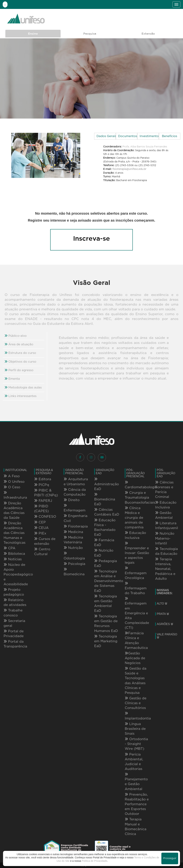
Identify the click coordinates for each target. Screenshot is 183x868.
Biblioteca (14, 554)
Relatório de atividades (15, 602)
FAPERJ (43, 501)
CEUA (41, 528)
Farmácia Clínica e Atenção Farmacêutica (136, 640)
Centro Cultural (42, 552)
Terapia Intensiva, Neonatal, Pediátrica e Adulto (165, 569)
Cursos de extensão (45, 541)
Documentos (128, 136)
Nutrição (73, 548)
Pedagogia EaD (106, 563)
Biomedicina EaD (105, 499)
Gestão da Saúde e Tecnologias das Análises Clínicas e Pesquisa (136, 681)
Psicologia (74, 564)
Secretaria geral (14, 623)
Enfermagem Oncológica (136, 573)
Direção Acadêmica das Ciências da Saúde (14, 510)
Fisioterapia (76, 526)
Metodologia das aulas (23, 387)
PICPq (42, 485)
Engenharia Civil (76, 518)
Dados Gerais (106, 136)
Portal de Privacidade (14, 634)
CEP (40, 522)
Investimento (149, 136)
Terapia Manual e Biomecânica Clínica (136, 827)
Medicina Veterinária (73, 540)
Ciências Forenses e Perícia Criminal (164, 490)
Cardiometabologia (137, 485)
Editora (43, 479)
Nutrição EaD (104, 553)
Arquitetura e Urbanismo (76, 482)
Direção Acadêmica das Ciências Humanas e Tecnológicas (14, 533)
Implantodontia (137, 716)
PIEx (40, 533)
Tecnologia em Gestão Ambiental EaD (106, 604)
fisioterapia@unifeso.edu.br (129, 169)
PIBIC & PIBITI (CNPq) (46, 493)
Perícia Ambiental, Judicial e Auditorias (134, 762)
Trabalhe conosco (13, 613)
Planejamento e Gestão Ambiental (136, 782)
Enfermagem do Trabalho (136, 588)
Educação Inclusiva (135, 535)
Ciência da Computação (75, 492)
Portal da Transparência (15, 644)
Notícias (13, 559)
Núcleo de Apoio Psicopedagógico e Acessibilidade (16, 574)
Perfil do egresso (19, 370)
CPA (9, 548)
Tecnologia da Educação (166, 551)
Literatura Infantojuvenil (167, 526)
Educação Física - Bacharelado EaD (105, 527)
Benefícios (170, 136)
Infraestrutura (15, 495)
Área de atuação (19, 344)
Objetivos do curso (20, 362)
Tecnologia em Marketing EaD (106, 641)
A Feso (12, 476)
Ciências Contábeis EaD (107, 512)
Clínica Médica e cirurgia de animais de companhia (134, 518)
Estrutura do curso (20, 353)
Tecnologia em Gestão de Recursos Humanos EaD (106, 624)
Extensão (148, 34)
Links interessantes (20, 396)
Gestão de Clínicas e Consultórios (136, 703)
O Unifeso (14, 482)
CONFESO (45, 517)
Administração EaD (107, 484)
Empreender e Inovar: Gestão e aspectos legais (137, 553)
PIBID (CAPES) (41, 509)
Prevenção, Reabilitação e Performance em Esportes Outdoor (137, 804)
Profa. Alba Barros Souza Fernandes (145, 147)
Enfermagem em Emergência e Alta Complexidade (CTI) (137, 613)
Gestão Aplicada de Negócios (135, 658)
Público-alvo (16, 336)
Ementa (12, 379)
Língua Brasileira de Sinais (135, 729)
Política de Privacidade (94, 861)
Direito (72, 500)
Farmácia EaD (104, 543)
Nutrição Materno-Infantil (165, 538)
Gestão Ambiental (164, 515)
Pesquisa (90, 34)
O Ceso (12, 487)
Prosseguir (170, 858)
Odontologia (74, 556)
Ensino (33, 34)
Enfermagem (75, 508)
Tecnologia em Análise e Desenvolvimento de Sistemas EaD (107, 581)
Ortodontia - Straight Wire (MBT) (136, 744)
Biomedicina (74, 572)
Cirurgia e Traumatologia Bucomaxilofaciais (137, 498)
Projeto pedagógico (14, 592)
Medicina (73, 532)
